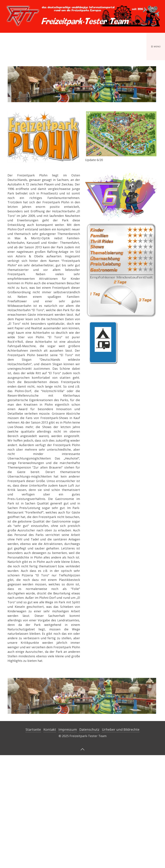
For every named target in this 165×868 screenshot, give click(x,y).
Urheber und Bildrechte (121, 729)
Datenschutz (89, 729)
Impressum (68, 729)
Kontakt (50, 729)
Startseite (33, 729)
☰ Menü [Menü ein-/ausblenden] (156, 46)
